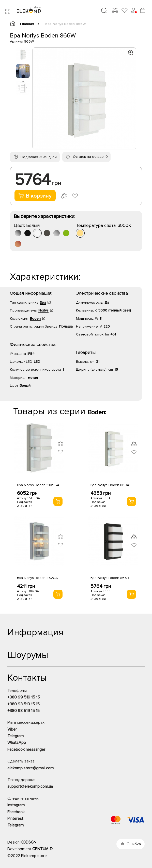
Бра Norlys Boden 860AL (111, 485)
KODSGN (28, 842)
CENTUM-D (42, 849)
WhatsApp (17, 743)
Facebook (16, 812)
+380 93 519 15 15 (24, 704)
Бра (43, 302)
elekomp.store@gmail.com (31, 768)
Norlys (43, 310)
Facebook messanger (26, 749)
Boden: (97, 412)
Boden (35, 319)
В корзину (35, 196)
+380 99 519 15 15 (24, 697)
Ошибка (134, 844)
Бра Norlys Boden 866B (110, 578)
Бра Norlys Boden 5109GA (38, 485)
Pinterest (15, 819)
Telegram (16, 736)
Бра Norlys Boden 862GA (37, 578)
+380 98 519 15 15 (24, 711)
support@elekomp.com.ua (30, 786)
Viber (12, 729)
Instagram (16, 805)
